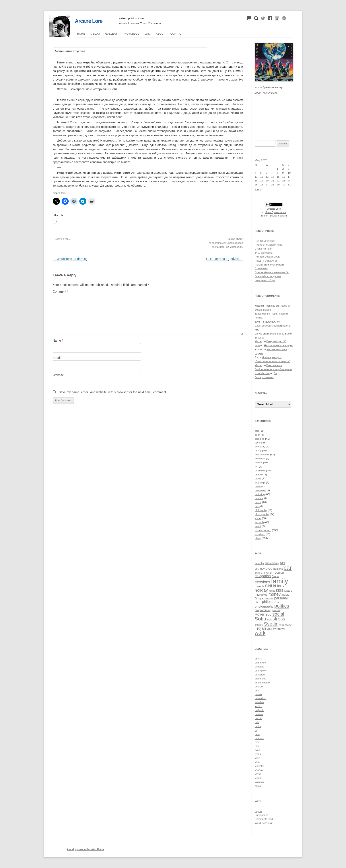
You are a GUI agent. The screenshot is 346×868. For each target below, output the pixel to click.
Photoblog (131, 34)
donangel (260, 675)
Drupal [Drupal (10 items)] (275, 576)
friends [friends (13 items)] (259, 586)
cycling (259, 443)
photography (262, 514)
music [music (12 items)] (285, 595)
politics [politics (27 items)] (282, 606)
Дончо (258, 334)
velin (257, 758)
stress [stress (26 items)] (279, 619)
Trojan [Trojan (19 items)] (260, 628)
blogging (260, 439)
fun (257, 466)
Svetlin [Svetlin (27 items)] (271, 624)
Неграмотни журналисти (269, 265)
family (258, 451)
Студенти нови (263, 249)
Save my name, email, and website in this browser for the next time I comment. (113, 392)
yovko (258, 774)
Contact (177, 34)
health (258, 474)
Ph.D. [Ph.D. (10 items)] (258, 602)
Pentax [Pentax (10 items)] (269, 598)
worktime (260, 534)
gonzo (258, 694)
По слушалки (274, 365)
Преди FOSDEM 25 (266, 261)
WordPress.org (263, 823)
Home (81, 34)
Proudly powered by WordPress (85, 849)
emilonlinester (263, 683)
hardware (260, 470)
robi (257, 746)
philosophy (261, 510)
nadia (258, 726)
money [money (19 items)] (275, 594)
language (260, 482)
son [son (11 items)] (269, 620)
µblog (95, 34)
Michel (258, 341)
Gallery (111, 34)
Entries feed (262, 815)
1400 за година (264, 253)
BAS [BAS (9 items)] (283, 563)
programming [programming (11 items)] (263, 610)
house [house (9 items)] (272, 591)
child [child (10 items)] (257, 573)
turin (257, 345)
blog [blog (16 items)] (269, 568)
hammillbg (261, 698)
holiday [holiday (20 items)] (261, 590)
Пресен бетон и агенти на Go (272, 272)
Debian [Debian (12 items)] (279, 573)
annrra (258, 659)
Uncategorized (235, 243)
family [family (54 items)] (280, 581)
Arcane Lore (89, 21)
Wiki (148, 34)
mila (257, 722)
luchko (258, 706)
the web (259, 522)
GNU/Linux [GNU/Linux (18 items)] (275, 586)
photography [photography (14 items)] (264, 606)
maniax (259, 714)
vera (257, 762)
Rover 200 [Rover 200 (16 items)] (263, 614)
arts (257, 431)
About (160, 34)
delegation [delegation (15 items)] (263, 576)
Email (58, 358)
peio (257, 734)
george (259, 687)
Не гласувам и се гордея (279, 345)
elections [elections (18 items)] (262, 582)
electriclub (260, 679)
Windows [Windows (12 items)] (279, 629)
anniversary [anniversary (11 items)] (272, 563)
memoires (260, 490)
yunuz (258, 778)
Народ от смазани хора (269, 245)
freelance (260, 459)
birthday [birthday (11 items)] (260, 569)
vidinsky (259, 766)
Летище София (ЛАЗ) (267, 257)
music (258, 502)
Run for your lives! (265, 241)
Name (58, 341)
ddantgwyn (261, 671)
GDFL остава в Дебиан (225, 259)
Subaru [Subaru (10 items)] (259, 625)
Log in (258, 811)
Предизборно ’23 (276, 341)
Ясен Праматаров (276, 212)
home (258, 478)
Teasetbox (261, 314)
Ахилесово (261, 268)
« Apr (258, 189)
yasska (259, 770)
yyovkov (259, 782)
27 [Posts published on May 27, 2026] (267, 185)
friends (259, 463)
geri (257, 691)
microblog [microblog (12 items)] (261, 595)
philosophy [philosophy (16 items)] (271, 602)
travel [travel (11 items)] (289, 625)
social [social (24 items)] (278, 614)
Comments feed (264, 819)
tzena (258, 754)
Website (58, 375)
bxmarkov (260, 663)
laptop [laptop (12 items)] (288, 591)
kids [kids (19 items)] (280, 590)
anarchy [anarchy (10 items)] (259, 563)
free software (262, 455)
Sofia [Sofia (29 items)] (260, 619)
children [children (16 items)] (267, 572)
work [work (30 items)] (260, 633)
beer (257, 435)
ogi (256, 730)
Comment (60, 291)
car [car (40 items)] (288, 568)
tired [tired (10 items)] (282, 625)
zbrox (258, 786)
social (258, 518)
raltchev (259, 738)
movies (259, 498)
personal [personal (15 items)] (281, 598)
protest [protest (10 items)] (276, 610)
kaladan (259, 702)
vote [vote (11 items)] (270, 629)
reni (257, 742)
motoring (260, 494)
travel (258, 526)
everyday (260, 447)
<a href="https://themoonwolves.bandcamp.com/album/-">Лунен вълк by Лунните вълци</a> (274, 112)
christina (259, 667)
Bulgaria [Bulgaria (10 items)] (278, 569)
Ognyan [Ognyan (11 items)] (260, 598)
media (258, 486)
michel (258, 718)
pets (257, 506)
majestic (259, 710)
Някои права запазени (274, 216)
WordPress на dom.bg (70, 259)
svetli (258, 750)
